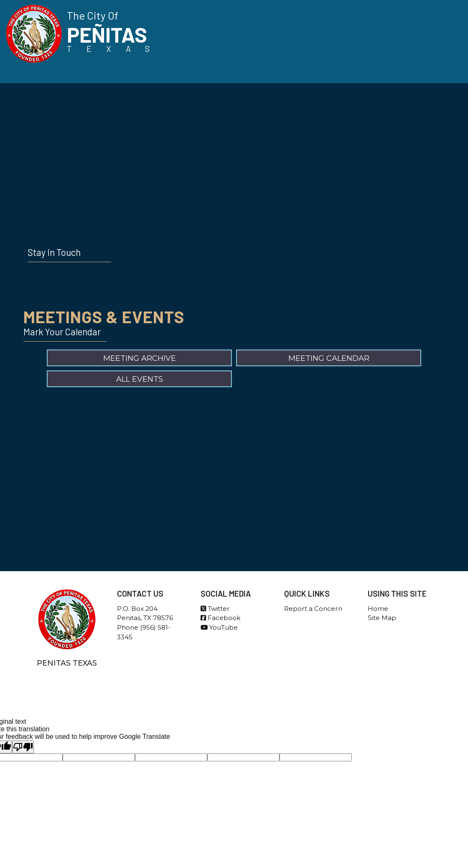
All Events (140, 379)
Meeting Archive (140, 358)
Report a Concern (313, 609)
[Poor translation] (23, 747)
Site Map (382, 618)
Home (378, 609)
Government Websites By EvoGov (234, 703)
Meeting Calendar (329, 358)
